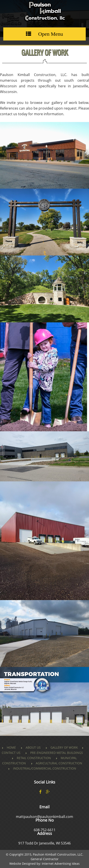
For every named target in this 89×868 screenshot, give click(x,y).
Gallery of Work (64, 747)
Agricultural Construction (59, 763)
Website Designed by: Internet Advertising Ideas (44, 864)
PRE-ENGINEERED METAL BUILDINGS (57, 753)
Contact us (11, 753)
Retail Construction (34, 758)
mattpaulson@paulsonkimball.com (44, 817)
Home (11, 747)
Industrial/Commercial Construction (45, 768)
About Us (33, 747)
